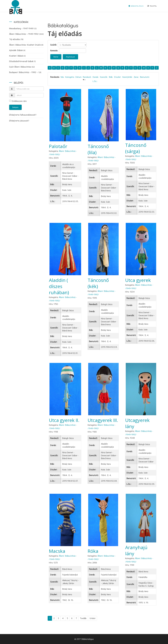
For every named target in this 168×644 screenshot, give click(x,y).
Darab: (96, 77)
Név (62, 77)
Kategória (70, 77)
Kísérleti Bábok (17, 56)
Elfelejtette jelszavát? (19, 121)
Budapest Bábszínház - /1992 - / (25, 72)
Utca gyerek (138, 280)
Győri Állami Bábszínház (22, 67)
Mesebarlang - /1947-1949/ (23, 28)
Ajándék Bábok (17, 50)
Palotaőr (58, 146)
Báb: (111, 77)
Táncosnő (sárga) (136, 148)
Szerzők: (104, 77)
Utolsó (92, 618)
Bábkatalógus (136, 6)
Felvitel (152, 6)
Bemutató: (145, 77)
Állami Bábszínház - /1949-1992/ (26, 34)
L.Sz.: (95, 81)
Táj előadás (16, 39)
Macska (57, 551)
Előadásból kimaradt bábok (22, 61)
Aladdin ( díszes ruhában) (59, 286)
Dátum (78, 77)
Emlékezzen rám (18, 101)
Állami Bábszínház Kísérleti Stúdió (26, 45)
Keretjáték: (127, 77)
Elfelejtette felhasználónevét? (23, 115)
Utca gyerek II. (64, 420)
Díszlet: (118, 77)
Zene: (136, 77)
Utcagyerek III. (103, 420)
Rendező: (87, 77)
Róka (93, 551)
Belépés (15, 107)
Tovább (83, 618)
